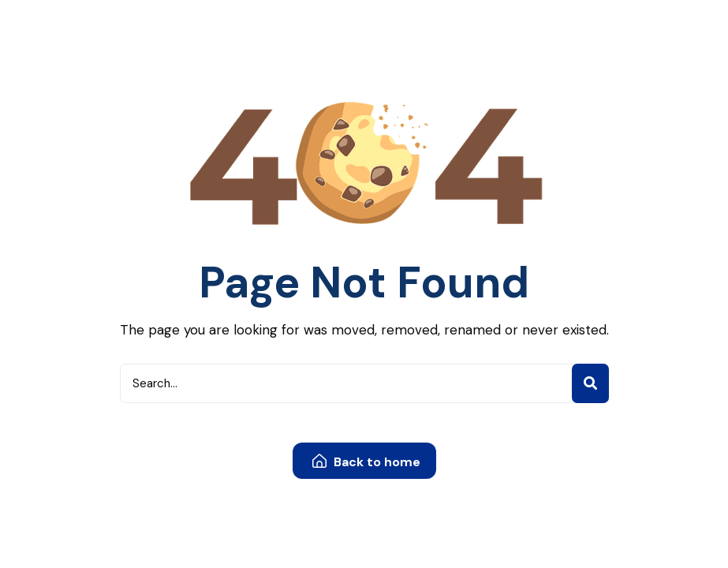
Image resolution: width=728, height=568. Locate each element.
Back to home (366, 462)
